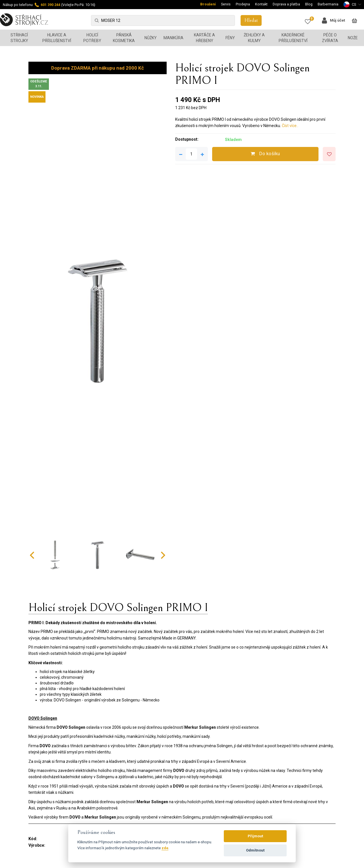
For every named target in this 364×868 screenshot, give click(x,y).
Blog (309, 4)
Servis (226, 4)
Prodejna (243, 4)
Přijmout (255, 836)
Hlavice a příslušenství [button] (57, 38)
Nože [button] (353, 38)
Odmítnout (255, 850)
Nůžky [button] (151, 38)
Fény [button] (230, 38)
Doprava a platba (286, 4)
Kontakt (261, 4)
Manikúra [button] (173, 38)
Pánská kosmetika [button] (124, 38)
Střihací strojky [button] (19, 38)
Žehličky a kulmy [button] (254, 38)
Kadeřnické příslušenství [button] (293, 38)
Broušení (208, 4)
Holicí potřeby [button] (92, 38)
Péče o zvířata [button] (330, 38)
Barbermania (328, 4)
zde (165, 848)
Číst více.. (290, 126)
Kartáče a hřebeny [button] (204, 38)
